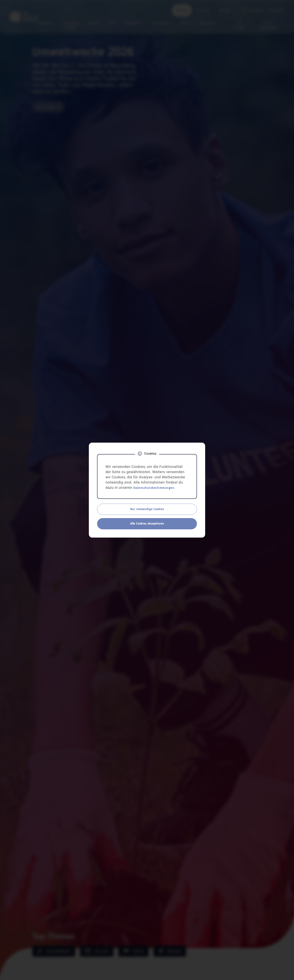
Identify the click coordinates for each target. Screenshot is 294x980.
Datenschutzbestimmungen (154, 488)
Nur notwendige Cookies (147, 509)
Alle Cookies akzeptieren (147, 524)
